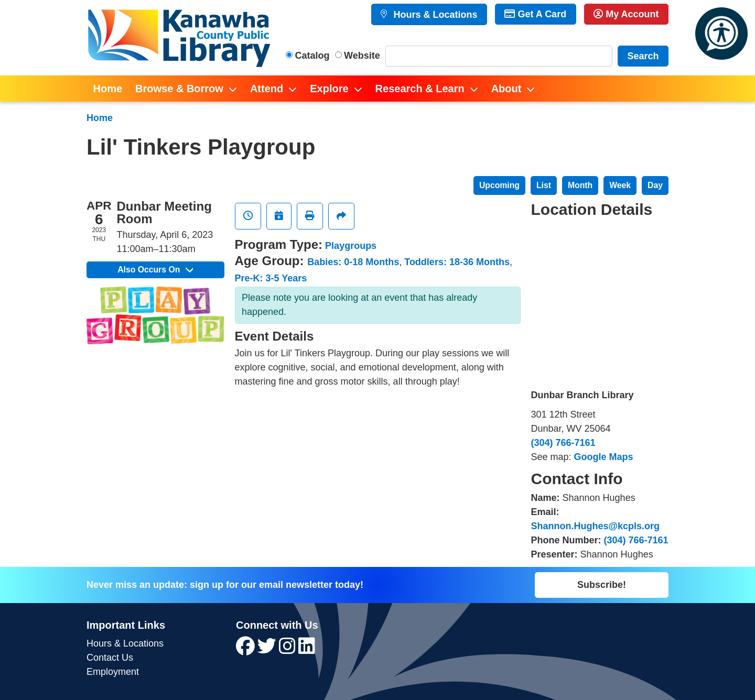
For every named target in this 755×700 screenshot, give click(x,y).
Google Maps (604, 457)
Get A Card (535, 14)
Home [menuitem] (108, 89)
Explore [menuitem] (329, 89)
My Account (626, 14)
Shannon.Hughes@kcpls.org (596, 526)
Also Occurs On (155, 270)
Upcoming (499, 185)
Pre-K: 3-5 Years (271, 278)
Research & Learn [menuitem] (420, 89)
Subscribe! (602, 585)
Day (655, 185)
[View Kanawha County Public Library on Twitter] (268, 650)
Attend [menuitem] (267, 89)
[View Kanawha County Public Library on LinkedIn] (307, 650)
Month (580, 185)
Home (100, 118)
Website (362, 56)
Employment (113, 672)
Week (620, 185)
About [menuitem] (506, 89)
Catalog (312, 56)
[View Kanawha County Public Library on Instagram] (289, 650)
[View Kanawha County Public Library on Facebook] (247, 650)
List (544, 185)
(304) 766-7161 (563, 443)
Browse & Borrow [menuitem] (179, 89)
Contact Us (110, 658)
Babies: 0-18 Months (353, 262)
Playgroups (351, 246)
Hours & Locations (434, 15)
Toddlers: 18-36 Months (457, 262)
